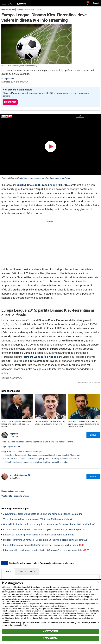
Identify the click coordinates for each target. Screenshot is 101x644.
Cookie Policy (22, 625)
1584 (69, 590)
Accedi (96, 3)
